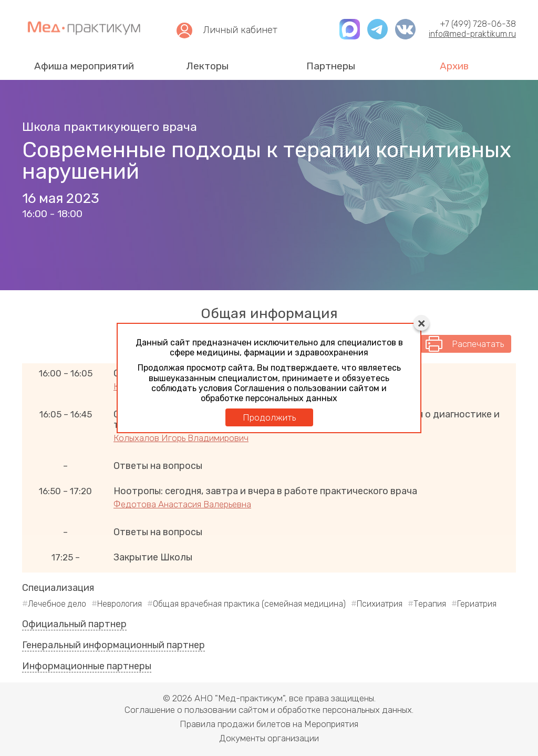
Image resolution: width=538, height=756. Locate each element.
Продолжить (269, 417)
